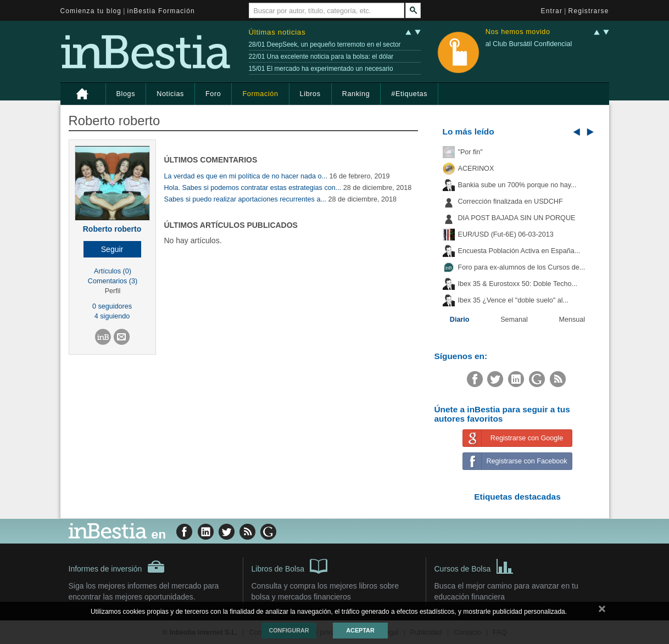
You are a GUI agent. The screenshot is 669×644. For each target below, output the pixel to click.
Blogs (126, 94)
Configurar (289, 630)
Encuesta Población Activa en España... (519, 251)
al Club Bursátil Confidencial (529, 44)
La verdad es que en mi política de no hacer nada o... (246, 176)
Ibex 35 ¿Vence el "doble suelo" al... (513, 300)
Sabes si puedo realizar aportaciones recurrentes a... (245, 199)
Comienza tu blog (91, 11)
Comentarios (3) (113, 281)
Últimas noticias (277, 32)
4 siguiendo (112, 316)
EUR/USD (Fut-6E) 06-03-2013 (506, 234)
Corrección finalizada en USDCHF (511, 201)
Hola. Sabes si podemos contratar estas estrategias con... (253, 188)
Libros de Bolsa (290, 565)
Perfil (113, 291)
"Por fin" (470, 152)
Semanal (514, 320)
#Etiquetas (409, 94)
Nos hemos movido (518, 32)
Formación (260, 94)
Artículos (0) (113, 271)
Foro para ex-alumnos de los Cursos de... (522, 267)
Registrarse (589, 11)
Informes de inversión (117, 567)
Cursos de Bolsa (474, 565)
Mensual (572, 320)
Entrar (552, 11)
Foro (213, 94)
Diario (460, 320)
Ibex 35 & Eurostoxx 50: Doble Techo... (518, 284)
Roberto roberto (112, 229)
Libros (310, 94)
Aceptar (360, 630)
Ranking (356, 94)
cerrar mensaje (602, 611)
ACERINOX (476, 169)
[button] (112, 249)
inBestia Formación (161, 11)
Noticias (170, 94)
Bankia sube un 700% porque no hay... (517, 185)
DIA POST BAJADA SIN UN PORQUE (517, 218)
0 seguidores (112, 306)
